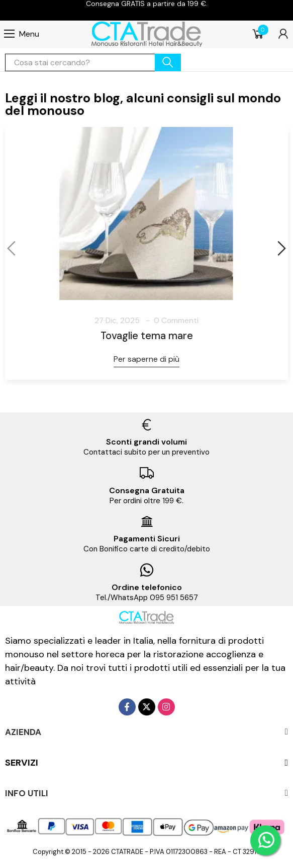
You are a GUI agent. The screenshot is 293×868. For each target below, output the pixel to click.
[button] (13, 248)
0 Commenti (176, 320)
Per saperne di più (146, 359)
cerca (168, 62)
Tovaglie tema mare (147, 336)
